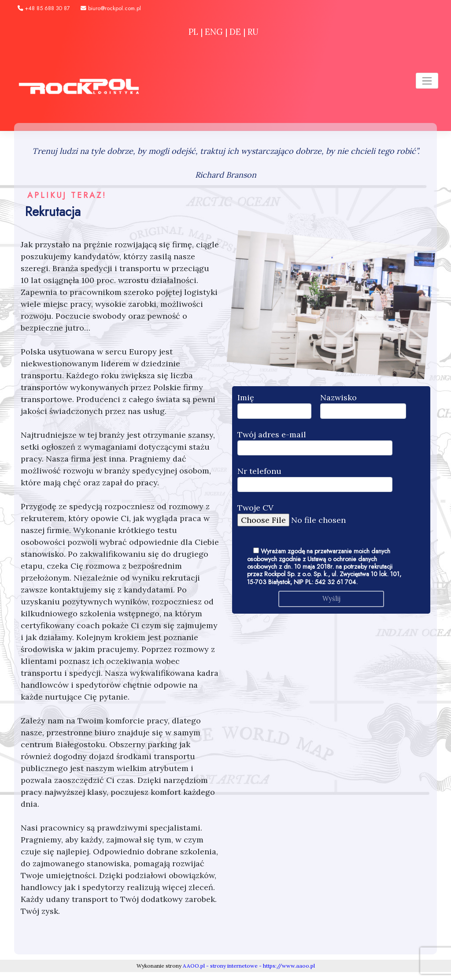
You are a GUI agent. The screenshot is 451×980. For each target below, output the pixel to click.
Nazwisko (363, 405)
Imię (274, 405)
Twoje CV (320, 514)
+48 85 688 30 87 (44, 8)
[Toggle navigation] (427, 81)
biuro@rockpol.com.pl (111, 8)
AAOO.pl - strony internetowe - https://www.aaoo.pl (249, 966)
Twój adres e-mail (315, 442)
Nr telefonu (315, 479)
